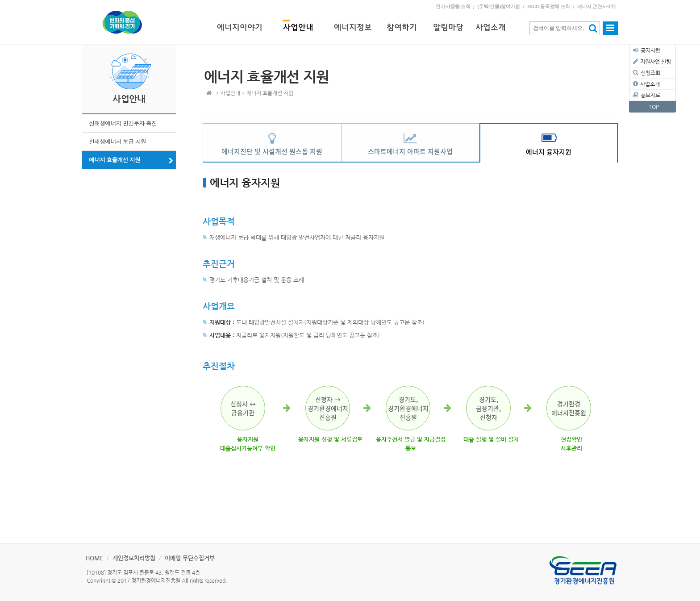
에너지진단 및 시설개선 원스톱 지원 (272, 151)
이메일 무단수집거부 (190, 558)
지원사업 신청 (656, 62)
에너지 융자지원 (549, 152)
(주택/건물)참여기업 (499, 6)
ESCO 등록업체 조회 (549, 6)
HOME (94, 558)
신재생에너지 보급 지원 (117, 141)
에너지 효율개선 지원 (115, 160)
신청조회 (650, 73)
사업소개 (650, 84)
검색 (593, 28)
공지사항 (650, 50)
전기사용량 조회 (453, 6)
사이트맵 (610, 32)
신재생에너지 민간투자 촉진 (123, 123)
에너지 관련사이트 (597, 6)
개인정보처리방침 (134, 558)
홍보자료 (650, 95)
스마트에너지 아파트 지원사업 (410, 151)
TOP (654, 107)
